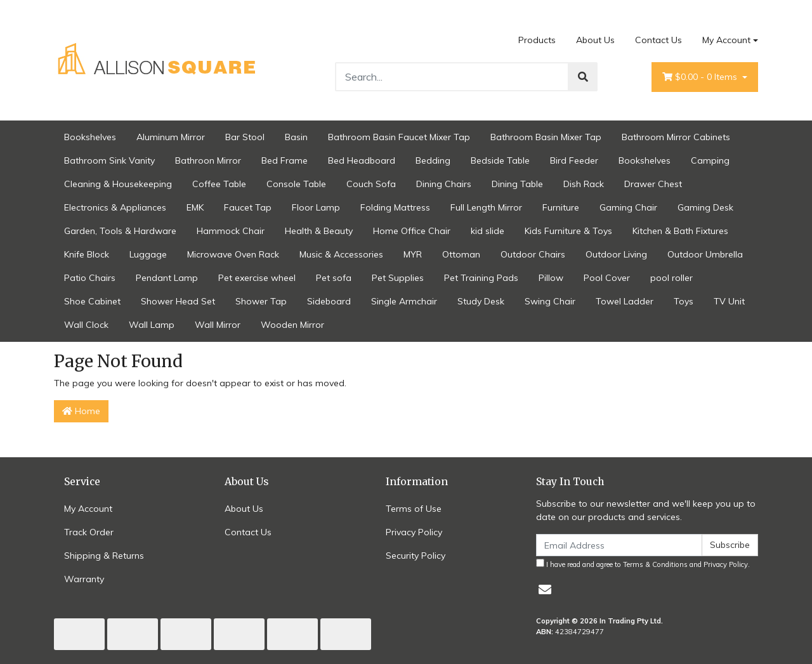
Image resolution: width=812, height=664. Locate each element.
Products (537, 40)
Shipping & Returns (104, 556)
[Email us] (545, 589)
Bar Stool (245, 137)
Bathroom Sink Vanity (109, 160)
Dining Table (517, 184)
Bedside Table (500, 160)
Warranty (84, 579)
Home (81, 411)
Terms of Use (414, 509)
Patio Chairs (90, 278)
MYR (413, 254)
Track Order (89, 532)
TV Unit (729, 301)
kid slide (488, 231)
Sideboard (329, 301)
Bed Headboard (362, 160)
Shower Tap (261, 301)
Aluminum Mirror (171, 137)
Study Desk (481, 301)
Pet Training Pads (481, 278)
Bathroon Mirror (208, 160)
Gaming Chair (628, 207)
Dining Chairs (444, 184)
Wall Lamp (152, 325)
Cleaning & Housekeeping (118, 184)
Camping (710, 160)
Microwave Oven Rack (233, 254)
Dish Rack (584, 184)
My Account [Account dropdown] (726, 40)
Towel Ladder (625, 301)
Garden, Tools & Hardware (120, 231)
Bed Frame (285, 160)
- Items (701, 77)
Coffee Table (219, 184)
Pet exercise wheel (257, 278)
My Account (88, 509)
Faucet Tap (248, 207)
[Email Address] (619, 545)
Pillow (551, 278)
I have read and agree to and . (643, 564)
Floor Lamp (316, 207)
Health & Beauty (319, 231)
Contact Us (658, 40)
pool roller (671, 278)
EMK (195, 207)
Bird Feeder (574, 160)
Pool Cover (607, 278)
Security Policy (416, 556)
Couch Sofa (371, 184)
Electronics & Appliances (115, 207)
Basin (296, 137)
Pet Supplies (398, 278)
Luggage (148, 254)
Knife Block (87, 254)
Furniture (561, 207)
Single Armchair (404, 301)
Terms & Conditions (655, 564)
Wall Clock (86, 325)
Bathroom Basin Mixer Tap (546, 137)
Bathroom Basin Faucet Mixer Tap (399, 137)
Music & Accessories (341, 254)
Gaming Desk (705, 207)
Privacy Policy (414, 532)
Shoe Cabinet (92, 301)
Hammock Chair (231, 231)
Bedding (433, 160)
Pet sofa (334, 278)
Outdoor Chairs (533, 254)
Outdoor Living (616, 254)
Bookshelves (90, 137)
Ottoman (461, 254)
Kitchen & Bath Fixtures (680, 231)
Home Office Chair (412, 231)
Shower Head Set (178, 301)
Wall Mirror (218, 325)
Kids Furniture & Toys (568, 231)
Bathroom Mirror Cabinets (676, 137)
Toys (684, 301)
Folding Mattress (395, 207)
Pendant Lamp (167, 278)
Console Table (296, 184)
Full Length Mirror (486, 207)
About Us (595, 40)
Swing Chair (550, 301)
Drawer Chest (653, 184)
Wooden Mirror (292, 325)
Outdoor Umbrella (705, 254)
